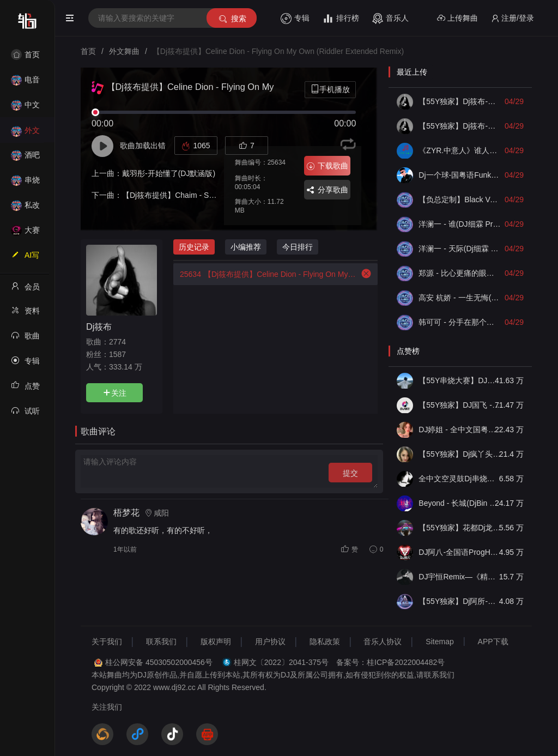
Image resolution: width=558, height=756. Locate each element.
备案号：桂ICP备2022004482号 (390, 662)
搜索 (232, 19)
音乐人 (390, 19)
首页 (25, 55)
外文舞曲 (25, 134)
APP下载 (493, 642)
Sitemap (439, 642)
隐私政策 (325, 642)
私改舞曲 (25, 208)
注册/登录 (512, 18)
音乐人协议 (383, 642)
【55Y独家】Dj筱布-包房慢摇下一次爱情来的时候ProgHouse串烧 (460, 126)
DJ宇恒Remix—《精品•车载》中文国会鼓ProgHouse (460, 577)
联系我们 (161, 642)
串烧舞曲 (25, 183)
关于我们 (107, 642)
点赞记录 (25, 389)
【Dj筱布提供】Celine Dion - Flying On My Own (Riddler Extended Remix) (265, 274)
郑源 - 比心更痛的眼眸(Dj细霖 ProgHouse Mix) (460, 273)
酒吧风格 (25, 158)
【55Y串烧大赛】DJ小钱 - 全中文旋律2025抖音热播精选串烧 (460, 380)
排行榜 (341, 19)
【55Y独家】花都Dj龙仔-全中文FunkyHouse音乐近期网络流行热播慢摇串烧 (460, 528)
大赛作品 (25, 234)
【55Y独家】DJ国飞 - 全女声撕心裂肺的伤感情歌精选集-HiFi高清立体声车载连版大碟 (460, 405)
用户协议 (270, 642)
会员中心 (25, 290)
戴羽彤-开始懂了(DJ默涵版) (169, 173)
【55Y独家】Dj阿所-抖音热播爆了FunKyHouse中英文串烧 (460, 601)
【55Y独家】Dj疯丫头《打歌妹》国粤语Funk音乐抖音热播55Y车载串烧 (460, 454)
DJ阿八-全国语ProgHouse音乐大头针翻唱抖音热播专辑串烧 (460, 552)
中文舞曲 (25, 108)
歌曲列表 (25, 339)
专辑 (295, 19)
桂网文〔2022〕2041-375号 (281, 662)
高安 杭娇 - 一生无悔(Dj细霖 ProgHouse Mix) (460, 298)
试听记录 (25, 414)
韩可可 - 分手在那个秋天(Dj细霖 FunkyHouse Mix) (460, 322)
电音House (25, 83)
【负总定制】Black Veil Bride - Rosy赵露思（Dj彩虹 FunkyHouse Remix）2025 (460, 199)
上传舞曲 (457, 18)
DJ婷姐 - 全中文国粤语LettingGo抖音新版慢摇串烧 (460, 430)
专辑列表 (25, 364)
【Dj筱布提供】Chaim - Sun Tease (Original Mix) (205, 195)
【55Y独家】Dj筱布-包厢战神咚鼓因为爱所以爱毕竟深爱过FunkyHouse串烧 (460, 101)
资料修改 (25, 314)
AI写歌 (25, 258)
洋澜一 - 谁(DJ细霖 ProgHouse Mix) (460, 224)
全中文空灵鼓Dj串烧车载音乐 (460, 479)
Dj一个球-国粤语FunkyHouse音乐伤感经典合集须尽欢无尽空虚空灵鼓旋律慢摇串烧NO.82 (460, 175)
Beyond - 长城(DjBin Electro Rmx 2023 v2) (460, 503)
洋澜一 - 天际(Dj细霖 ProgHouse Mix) (460, 249)
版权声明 (216, 642)
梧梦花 (126, 513)
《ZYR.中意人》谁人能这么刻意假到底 (460, 150)
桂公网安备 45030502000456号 (159, 662)
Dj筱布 (99, 326)
